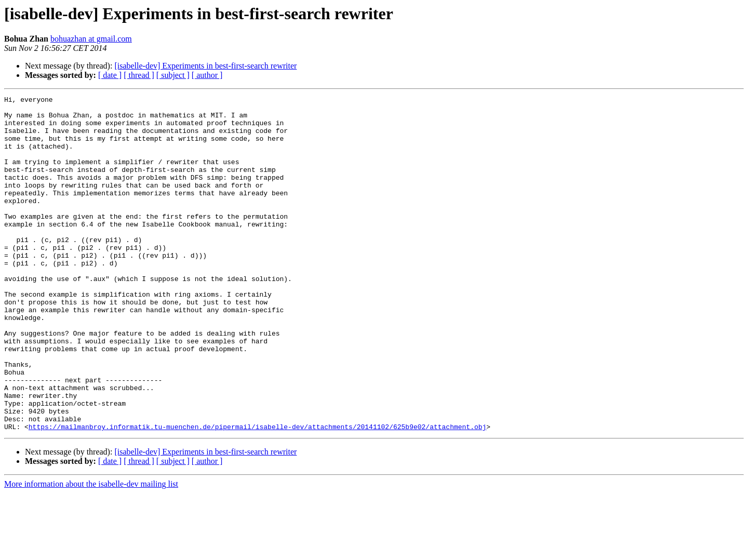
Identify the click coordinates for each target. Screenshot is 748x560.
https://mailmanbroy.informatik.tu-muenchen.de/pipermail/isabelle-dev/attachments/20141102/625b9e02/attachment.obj (257, 494)
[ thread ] (139, 75)
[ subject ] (173, 75)
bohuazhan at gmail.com (91, 39)
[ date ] (110, 75)
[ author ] (207, 75)
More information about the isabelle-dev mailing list (91, 551)
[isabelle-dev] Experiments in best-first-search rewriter (205, 66)
